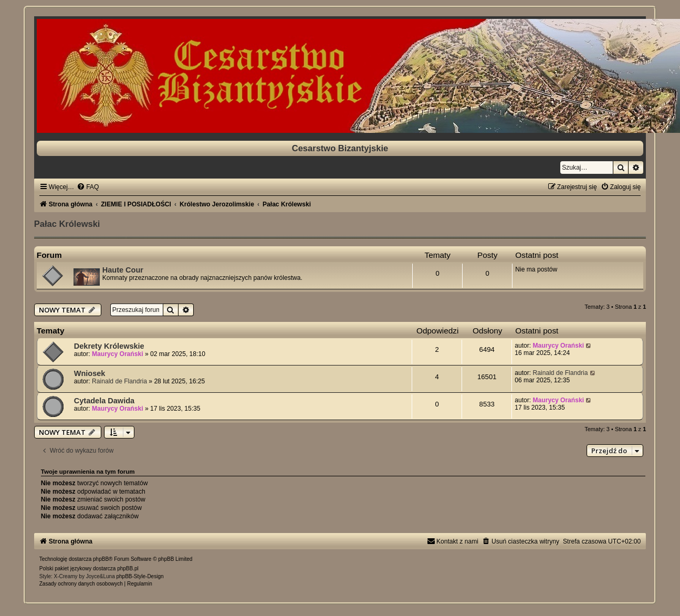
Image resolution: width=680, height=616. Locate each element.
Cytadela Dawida (104, 401)
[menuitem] (88, 187)
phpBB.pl (128, 568)
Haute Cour (123, 270)
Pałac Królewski (67, 224)
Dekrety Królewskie (109, 346)
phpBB (101, 559)
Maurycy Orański (117, 354)
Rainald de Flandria (119, 381)
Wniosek (90, 373)
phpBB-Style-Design (140, 576)
